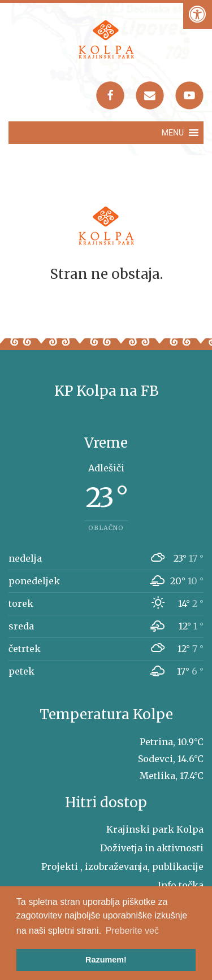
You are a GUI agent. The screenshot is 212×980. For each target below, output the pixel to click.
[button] (173, 133)
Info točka (181, 885)
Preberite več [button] (132, 931)
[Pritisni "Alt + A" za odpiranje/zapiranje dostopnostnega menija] (198, 14)
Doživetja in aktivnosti (152, 848)
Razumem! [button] (106, 960)
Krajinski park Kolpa (155, 829)
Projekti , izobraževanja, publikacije (122, 867)
